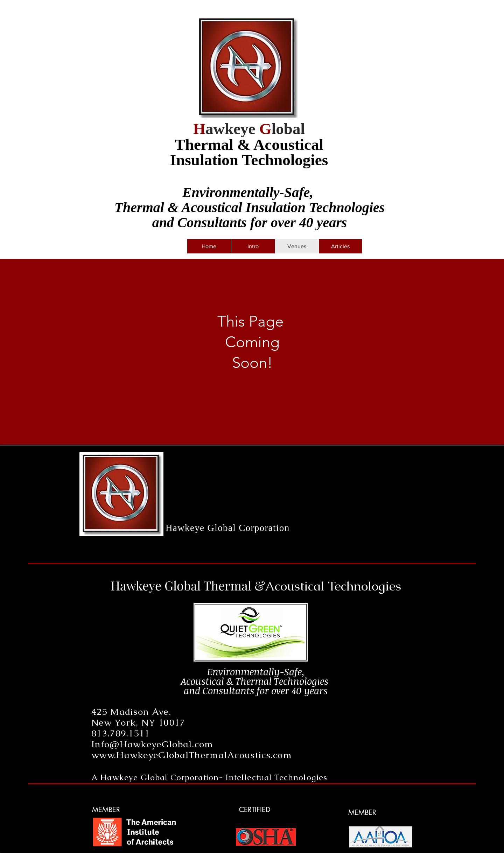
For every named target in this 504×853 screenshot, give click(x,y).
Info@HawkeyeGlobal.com (152, 744)
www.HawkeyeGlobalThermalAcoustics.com (191, 755)
